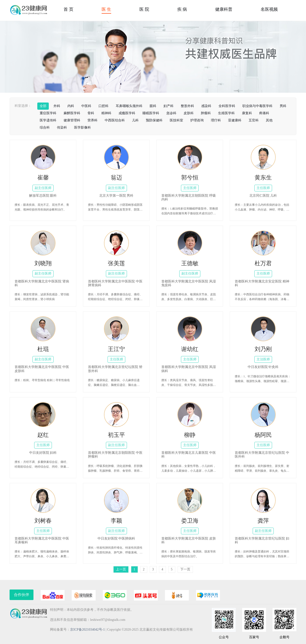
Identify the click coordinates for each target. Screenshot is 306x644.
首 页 (68, 9)
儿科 (135, 120)
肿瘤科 (206, 113)
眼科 (153, 106)
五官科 (254, 120)
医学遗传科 (48, 120)
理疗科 (216, 120)
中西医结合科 (115, 120)
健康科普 (224, 9)
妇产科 (169, 106)
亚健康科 (235, 120)
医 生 (107, 9)
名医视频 (269, 9)
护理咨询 (197, 120)
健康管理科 (72, 120)
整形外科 (187, 106)
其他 (269, 120)
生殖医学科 (226, 113)
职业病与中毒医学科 (257, 106)
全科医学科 (227, 106)
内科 (71, 106)
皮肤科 (189, 113)
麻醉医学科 (72, 113)
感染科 (206, 106)
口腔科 (104, 106)
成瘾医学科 (127, 113)
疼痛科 (264, 113)
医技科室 (176, 120)
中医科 (86, 106)
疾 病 (182, 9)
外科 (57, 106)
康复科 (247, 113)
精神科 (106, 113)
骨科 (91, 113)
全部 (43, 106)
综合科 (45, 127)
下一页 (185, 569)
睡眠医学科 (151, 113)
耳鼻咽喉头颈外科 (129, 106)
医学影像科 (82, 127)
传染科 (62, 127)
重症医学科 (48, 113)
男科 (283, 106)
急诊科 (171, 113)
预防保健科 (154, 120)
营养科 (93, 120)
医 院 (144, 9)
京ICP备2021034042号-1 (87, 630)
